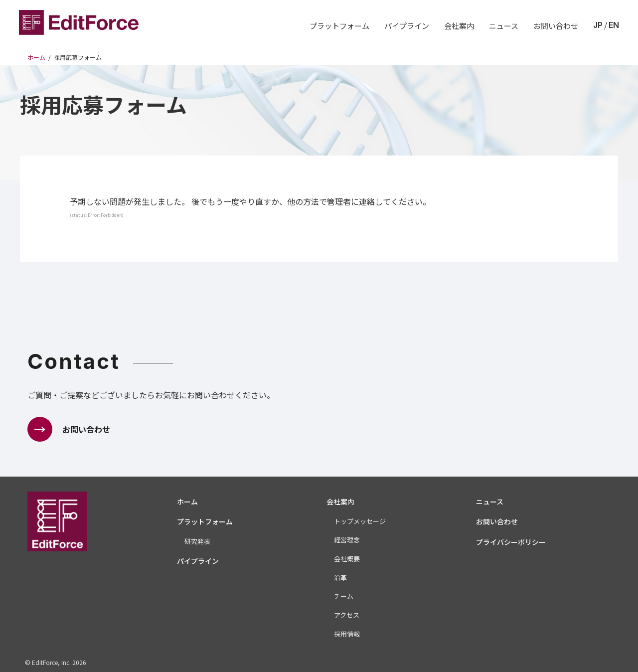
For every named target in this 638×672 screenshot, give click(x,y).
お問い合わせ (556, 26)
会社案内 (459, 26)
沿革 (340, 578)
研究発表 (197, 541)
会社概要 (347, 559)
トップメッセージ (360, 521)
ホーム (187, 502)
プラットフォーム (339, 26)
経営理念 (347, 540)
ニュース (504, 26)
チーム (344, 596)
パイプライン (407, 26)
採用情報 (347, 634)
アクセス (347, 615)
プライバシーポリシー (511, 542)
